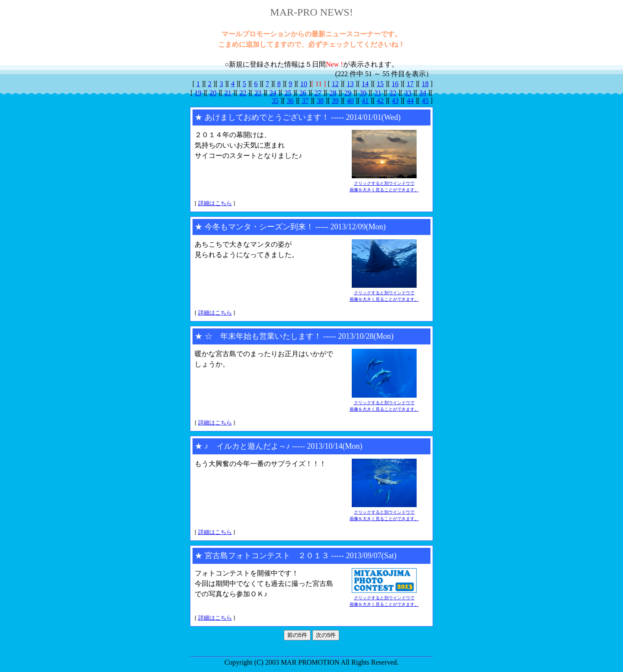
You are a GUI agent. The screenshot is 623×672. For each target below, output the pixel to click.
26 (303, 93)
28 (333, 93)
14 (365, 84)
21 (228, 93)
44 (410, 101)
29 (348, 93)
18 (425, 84)
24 (273, 93)
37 (305, 101)
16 (395, 84)
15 (380, 84)
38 (320, 101)
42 (380, 101)
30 (363, 93)
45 (425, 101)
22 (243, 93)
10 (304, 84)
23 (258, 93)
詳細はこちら (215, 203)
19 (198, 93)
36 (290, 101)
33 (408, 93)
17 (410, 84)
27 (318, 93)
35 (275, 101)
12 (335, 84)
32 (393, 93)
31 (378, 93)
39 (335, 101)
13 (350, 84)
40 (350, 101)
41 (365, 101)
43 (395, 101)
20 (213, 93)
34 (423, 93)
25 (288, 93)
